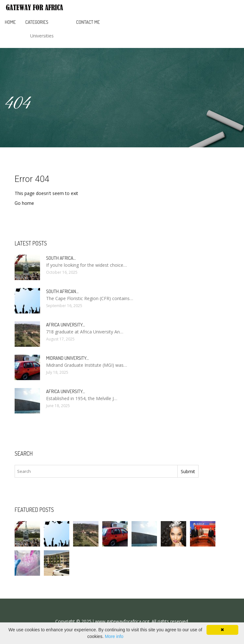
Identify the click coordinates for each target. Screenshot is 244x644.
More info (114, 636)
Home (10, 22)
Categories (37, 22)
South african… (62, 291)
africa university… (66, 325)
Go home (24, 203)
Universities (42, 36)
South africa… (61, 258)
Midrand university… (68, 358)
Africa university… (66, 391)
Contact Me (88, 22)
